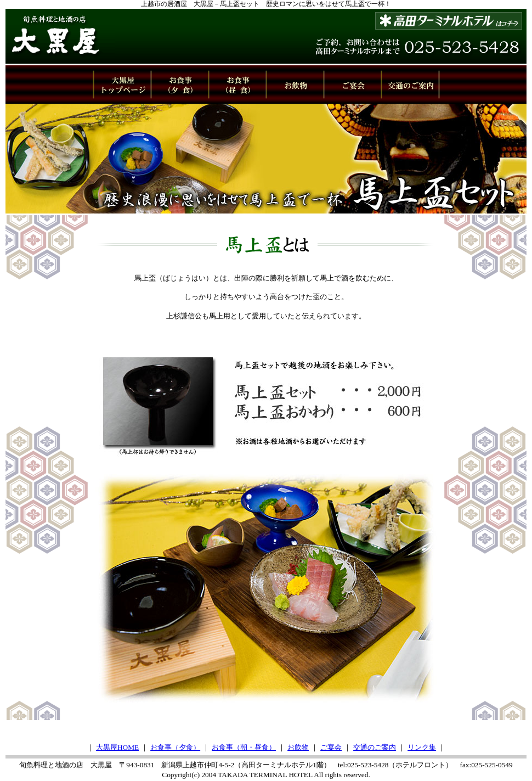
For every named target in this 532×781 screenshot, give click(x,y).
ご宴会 (331, 747)
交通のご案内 (375, 747)
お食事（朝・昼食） (244, 747)
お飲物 (298, 747)
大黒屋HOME (117, 747)
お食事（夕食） (175, 747)
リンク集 (422, 747)
